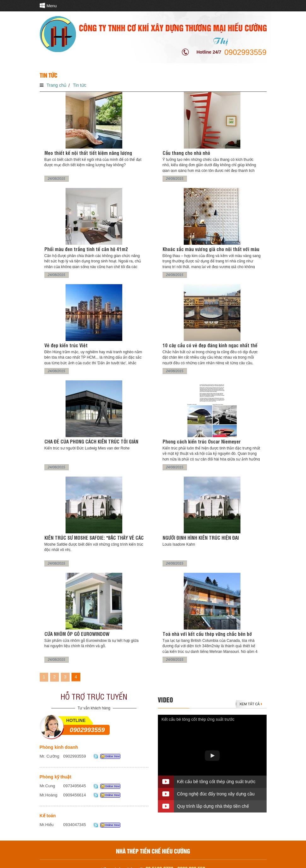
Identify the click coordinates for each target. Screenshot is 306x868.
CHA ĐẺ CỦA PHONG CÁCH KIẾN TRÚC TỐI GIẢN (91, 441)
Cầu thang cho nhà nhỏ (186, 153)
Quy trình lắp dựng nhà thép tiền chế (213, 806)
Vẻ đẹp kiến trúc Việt (66, 345)
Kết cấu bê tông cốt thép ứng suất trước (198, 719)
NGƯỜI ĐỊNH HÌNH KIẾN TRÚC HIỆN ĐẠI (201, 538)
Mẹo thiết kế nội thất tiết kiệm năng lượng (88, 153)
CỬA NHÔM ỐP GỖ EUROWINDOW (77, 634)
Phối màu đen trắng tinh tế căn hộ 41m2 (86, 249)
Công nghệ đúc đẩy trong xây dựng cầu (216, 794)
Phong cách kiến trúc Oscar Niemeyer (202, 441)
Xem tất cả (251, 704)
